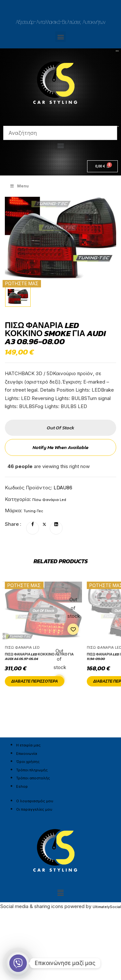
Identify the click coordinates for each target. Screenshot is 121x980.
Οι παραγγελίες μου (34, 809)
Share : (13, 524)
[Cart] (102, 166)
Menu (19, 186)
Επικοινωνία (27, 754)
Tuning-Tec (33, 511)
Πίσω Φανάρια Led (49, 500)
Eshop (22, 786)
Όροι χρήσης (28, 762)
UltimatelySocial (107, 907)
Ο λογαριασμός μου (35, 801)
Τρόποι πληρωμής (32, 770)
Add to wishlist (73, 629)
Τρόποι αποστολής (33, 778)
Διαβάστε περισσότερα (35, 681)
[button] (60, 37)
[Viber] (18, 963)
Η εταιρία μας (28, 745)
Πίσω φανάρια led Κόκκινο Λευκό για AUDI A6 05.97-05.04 (39, 657)
